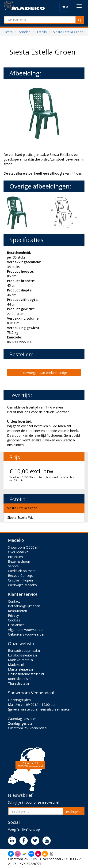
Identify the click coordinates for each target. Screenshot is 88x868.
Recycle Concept (21, 575)
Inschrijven (73, 812)
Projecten (15, 557)
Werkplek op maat (22, 571)
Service (13, 566)
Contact (14, 601)
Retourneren (17, 611)
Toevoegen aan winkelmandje (44, 373)
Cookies (14, 620)
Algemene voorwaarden (26, 630)
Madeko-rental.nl (21, 660)
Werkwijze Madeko (22, 585)
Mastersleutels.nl (21, 669)
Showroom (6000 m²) (24, 547)
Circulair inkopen (20, 580)
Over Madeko (18, 552)
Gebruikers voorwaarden (27, 634)
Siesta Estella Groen (22, 508)
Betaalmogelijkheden (24, 606)
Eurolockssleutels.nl (23, 655)
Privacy (13, 615)
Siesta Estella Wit (20, 517)
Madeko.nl (16, 665)
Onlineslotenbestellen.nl (26, 674)
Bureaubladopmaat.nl (24, 650)
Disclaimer (16, 625)
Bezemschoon (19, 561)
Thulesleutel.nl (19, 683)
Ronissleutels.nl (20, 679)
